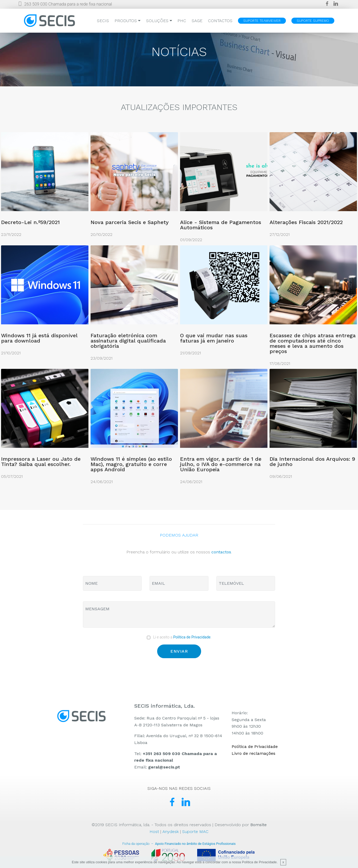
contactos (221, 552)
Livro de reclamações (253, 753)
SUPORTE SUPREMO (313, 21)
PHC (182, 21)
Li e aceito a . (179, 637)
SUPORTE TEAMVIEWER (262, 21)
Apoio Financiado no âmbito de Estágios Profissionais (179, 844)
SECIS (103, 21)
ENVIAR (179, 651)
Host (154, 832)
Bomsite (258, 825)
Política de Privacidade (192, 637)
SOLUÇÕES (157, 21)
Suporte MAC (195, 832)
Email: (157, 767)
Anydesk (171, 832)
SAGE (197, 21)
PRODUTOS (126, 21)
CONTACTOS (220, 21)
